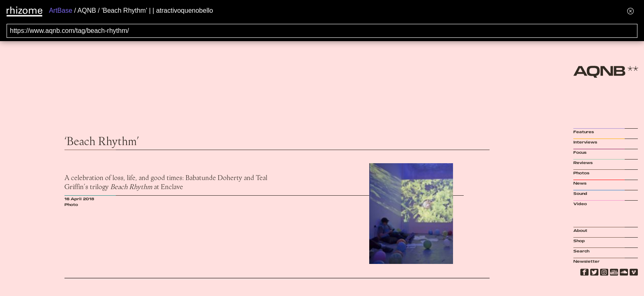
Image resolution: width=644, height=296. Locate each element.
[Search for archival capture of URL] (322, 31)
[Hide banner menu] (630, 11)
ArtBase (61, 10)
